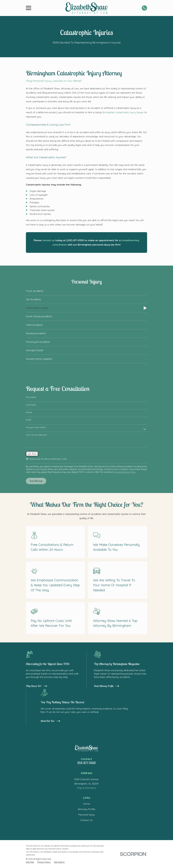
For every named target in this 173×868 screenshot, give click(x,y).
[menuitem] (86, 291)
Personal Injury (86, 815)
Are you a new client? (36, 427)
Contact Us (86, 820)
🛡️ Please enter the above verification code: (46, 459)
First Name (31, 397)
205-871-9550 (86, 763)
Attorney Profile (86, 809)
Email (28, 420)
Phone (29, 412)
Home (86, 804)
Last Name (31, 405)
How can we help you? (36, 435)
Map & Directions (86, 788)
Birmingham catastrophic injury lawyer (123, 112)
